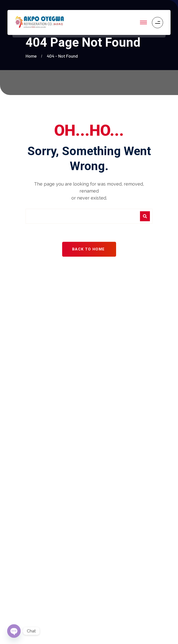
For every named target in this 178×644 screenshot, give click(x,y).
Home (32, 56)
